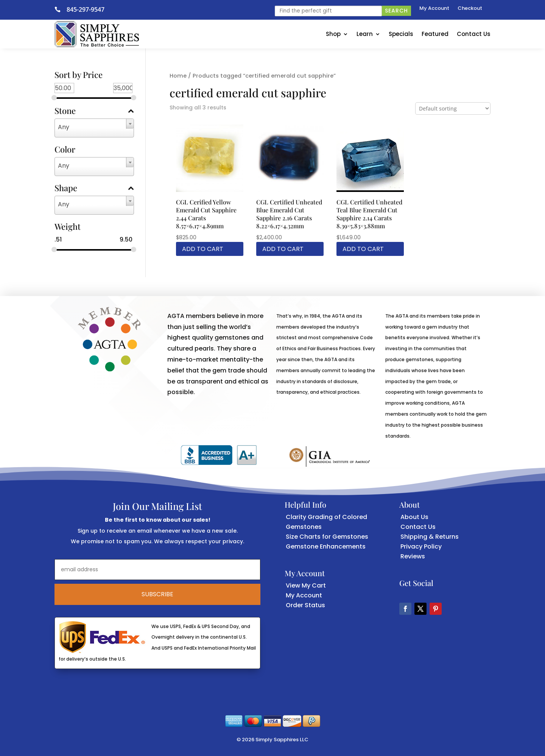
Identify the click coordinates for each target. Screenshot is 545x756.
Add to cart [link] (203, 249)
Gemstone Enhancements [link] (326, 546)
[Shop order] (453, 108)
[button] (405, 609)
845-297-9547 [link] (86, 9)
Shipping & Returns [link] (430, 537)
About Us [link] (414, 517)
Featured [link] (435, 34)
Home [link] (178, 76)
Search (396, 11)
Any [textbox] (64, 127)
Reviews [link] (413, 556)
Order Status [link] (305, 605)
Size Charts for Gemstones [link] (327, 537)
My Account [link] (434, 9)
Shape (94, 189)
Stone (94, 111)
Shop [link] (333, 34)
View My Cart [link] (306, 585)
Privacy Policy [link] (421, 546)
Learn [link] (365, 34)
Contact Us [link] (474, 34)
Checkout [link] (470, 9)
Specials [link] (401, 34)
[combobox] (94, 128)
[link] (61, 9)
